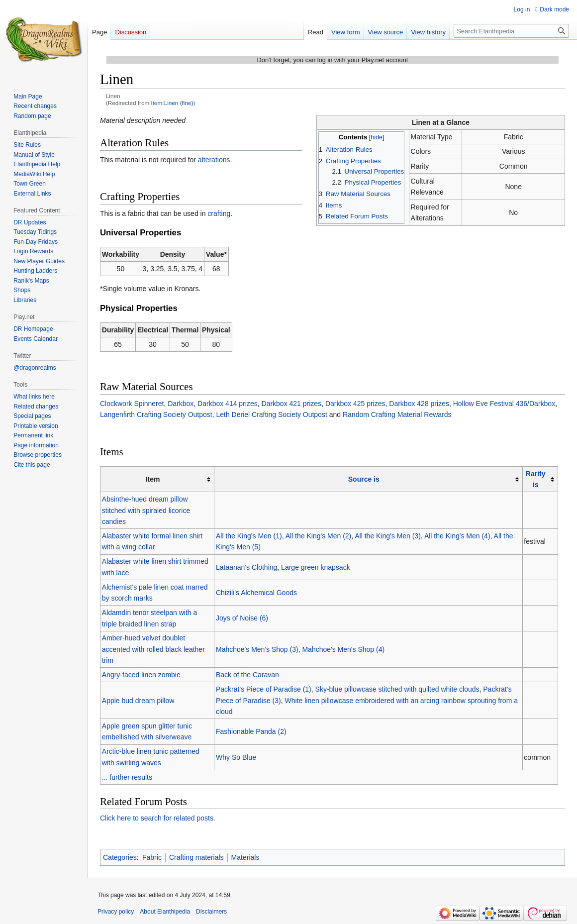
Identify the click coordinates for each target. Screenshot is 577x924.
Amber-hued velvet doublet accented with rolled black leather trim (153, 649)
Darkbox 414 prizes (228, 404)
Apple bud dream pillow (138, 701)
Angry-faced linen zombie (141, 675)
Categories (120, 857)
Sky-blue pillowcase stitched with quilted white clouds (397, 689)
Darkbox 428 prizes (419, 404)
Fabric (152, 857)
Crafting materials (196, 857)
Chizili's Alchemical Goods (256, 593)
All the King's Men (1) (249, 536)
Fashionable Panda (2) (251, 731)
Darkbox (181, 404)
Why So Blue (236, 757)
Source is (364, 479)
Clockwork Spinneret (132, 404)
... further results (127, 777)
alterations (214, 160)
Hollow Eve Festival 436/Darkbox (504, 404)
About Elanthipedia (165, 912)
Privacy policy (116, 912)
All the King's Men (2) (319, 536)
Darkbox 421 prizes (292, 404)
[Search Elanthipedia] (511, 31)
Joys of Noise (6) (242, 618)
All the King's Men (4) (457, 536)
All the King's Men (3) (388, 536)
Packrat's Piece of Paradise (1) (264, 689)
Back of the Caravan (247, 675)
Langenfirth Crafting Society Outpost (156, 414)
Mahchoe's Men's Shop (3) (257, 649)
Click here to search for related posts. (158, 818)
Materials (245, 857)
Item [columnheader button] (153, 479)
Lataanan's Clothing (246, 567)
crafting (219, 213)
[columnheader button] (368, 479)
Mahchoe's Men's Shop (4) (343, 649)
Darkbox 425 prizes (355, 404)
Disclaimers (211, 912)
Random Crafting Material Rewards (397, 414)
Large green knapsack (316, 567)
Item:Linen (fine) (172, 103)
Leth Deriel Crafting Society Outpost (271, 414)
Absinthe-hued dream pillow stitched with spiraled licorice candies (146, 510)
